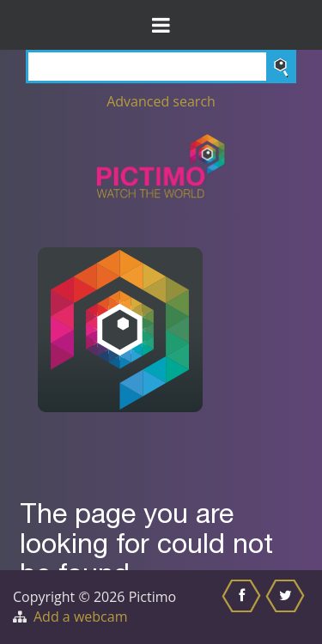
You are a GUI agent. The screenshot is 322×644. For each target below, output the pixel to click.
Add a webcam (80, 617)
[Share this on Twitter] (287, 607)
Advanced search (161, 101)
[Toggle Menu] (161, 25)
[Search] (161, 67)
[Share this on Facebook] (243, 607)
